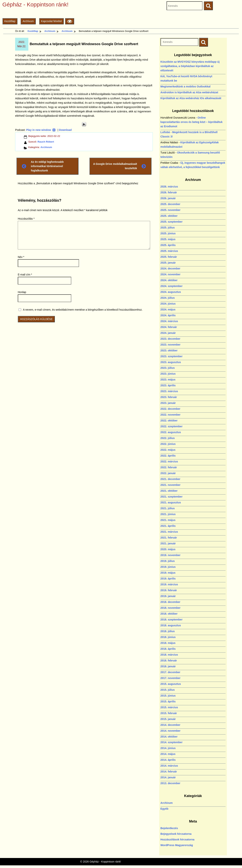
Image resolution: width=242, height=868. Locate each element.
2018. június (168, 637)
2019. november (171, 555)
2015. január (168, 719)
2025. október (169, 216)
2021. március (169, 532)
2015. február (169, 713)
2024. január (168, 333)
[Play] (84, 124)
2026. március (169, 187)
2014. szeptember (172, 742)
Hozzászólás (26, 219)
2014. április (168, 760)
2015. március (169, 707)
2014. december (170, 725)
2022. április (168, 456)
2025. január (168, 263)
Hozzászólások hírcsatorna (178, 839)
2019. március (169, 584)
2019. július (168, 561)
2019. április (168, 579)
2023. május (168, 380)
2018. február (169, 660)
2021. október (169, 491)
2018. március (169, 655)
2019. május (168, 573)
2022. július (168, 438)
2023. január (168, 403)
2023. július (168, 368)
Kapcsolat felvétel (51, 21)
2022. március (169, 461)
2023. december (170, 339)
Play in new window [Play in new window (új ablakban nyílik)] (41, 130)
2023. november (171, 345)
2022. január (168, 473)
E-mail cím (25, 275)
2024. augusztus (171, 292)
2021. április (168, 526)
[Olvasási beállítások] (69, 21)
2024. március (169, 321)
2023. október (169, 350)
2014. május (168, 754)
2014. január (168, 777)
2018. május (168, 643)
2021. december (170, 479)
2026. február (169, 192)
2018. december (170, 602)
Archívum (28, 21)
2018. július (168, 631)
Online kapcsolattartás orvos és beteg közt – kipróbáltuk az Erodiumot (192, 122)
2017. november (171, 678)
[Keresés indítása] (204, 42)
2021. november (171, 485)
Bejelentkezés (169, 828)
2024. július (168, 298)
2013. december (170, 783)
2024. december (170, 269)
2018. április (168, 649)
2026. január (168, 198)
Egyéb (164, 809)
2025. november (171, 210)
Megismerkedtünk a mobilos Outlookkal (186, 86)
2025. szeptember (172, 222)
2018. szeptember (172, 620)
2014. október (169, 737)
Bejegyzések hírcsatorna (176, 834)
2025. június (168, 233)
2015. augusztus (171, 684)
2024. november (171, 274)
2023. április (168, 385)
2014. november (171, 731)
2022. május (168, 450)
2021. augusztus (171, 502)
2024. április (168, 315)
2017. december (170, 672)
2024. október (169, 280)
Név (21, 257)
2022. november (171, 415)
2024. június (168, 304)
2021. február (169, 538)
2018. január (168, 666)
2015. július (168, 690)
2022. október (169, 420)
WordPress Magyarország (177, 845)
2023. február (169, 397)
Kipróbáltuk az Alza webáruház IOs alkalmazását (191, 98)
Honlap (22, 292)
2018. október (169, 614)
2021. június (168, 514)
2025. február (169, 257)
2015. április (168, 701)
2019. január (168, 596)
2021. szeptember (172, 497)
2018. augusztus (171, 625)
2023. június (168, 374)
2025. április (168, 245)
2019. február (169, 590)
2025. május (168, 239)
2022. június (168, 444)
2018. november (171, 608)
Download (65, 130)
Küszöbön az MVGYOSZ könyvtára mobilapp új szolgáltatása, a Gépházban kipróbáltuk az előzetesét (190, 66)
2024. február (169, 327)
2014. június (168, 748)
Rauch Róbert (46, 142)
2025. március (169, 251)
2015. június (168, 696)
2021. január (168, 543)
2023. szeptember (172, 356)
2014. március (169, 766)
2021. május (168, 520)
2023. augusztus (171, 362)
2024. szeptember (172, 286)
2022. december (170, 409)
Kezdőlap (10, 21)
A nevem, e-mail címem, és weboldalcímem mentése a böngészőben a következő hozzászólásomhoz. (83, 310)
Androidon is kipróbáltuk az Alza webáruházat (189, 92)
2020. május (168, 549)
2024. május (168, 309)
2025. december (170, 204)
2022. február (169, 467)
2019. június (168, 567)
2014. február (169, 772)
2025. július (168, 228)
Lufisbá (165, 132)
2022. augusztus (171, 432)
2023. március (169, 391)
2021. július (168, 508)
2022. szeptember (172, 426)
